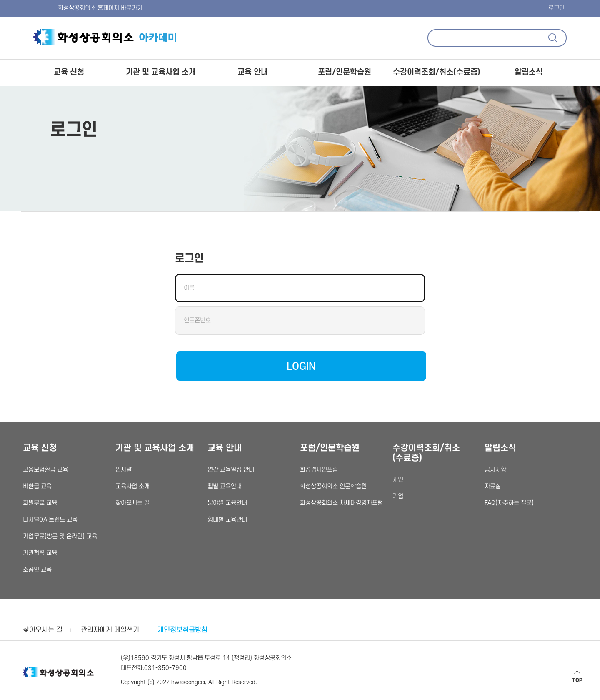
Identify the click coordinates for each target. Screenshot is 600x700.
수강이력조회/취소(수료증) (436, 72)
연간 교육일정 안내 (231, 470)
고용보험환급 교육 (45, 470)
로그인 (556, 8)
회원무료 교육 (40, 503)
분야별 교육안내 (227, 503)
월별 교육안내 (225, 486)
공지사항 (495, 470)
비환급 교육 (37, 486)
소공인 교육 (37, 570)
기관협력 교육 (40, 553)
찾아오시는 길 (132, 503)
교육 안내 (253, 72)
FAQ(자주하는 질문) (509, 503)
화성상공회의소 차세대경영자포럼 (341, 503)
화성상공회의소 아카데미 (106, 36)
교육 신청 (69, 72)
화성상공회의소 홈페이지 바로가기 (83, 8)
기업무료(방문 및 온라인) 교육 (60, 536)
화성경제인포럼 (319, 470)
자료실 (493, 486)
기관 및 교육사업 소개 (161, 72)
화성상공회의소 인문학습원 (333, 486)
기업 (398, 496)
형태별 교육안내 (227, 520)
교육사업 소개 (132, 486)
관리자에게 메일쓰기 (110, 630)
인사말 (124, 470)
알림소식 (529, 72)
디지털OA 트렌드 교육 (50, 520)
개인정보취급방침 (182, 630)
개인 (398, 480)
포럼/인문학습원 (345, 72)
